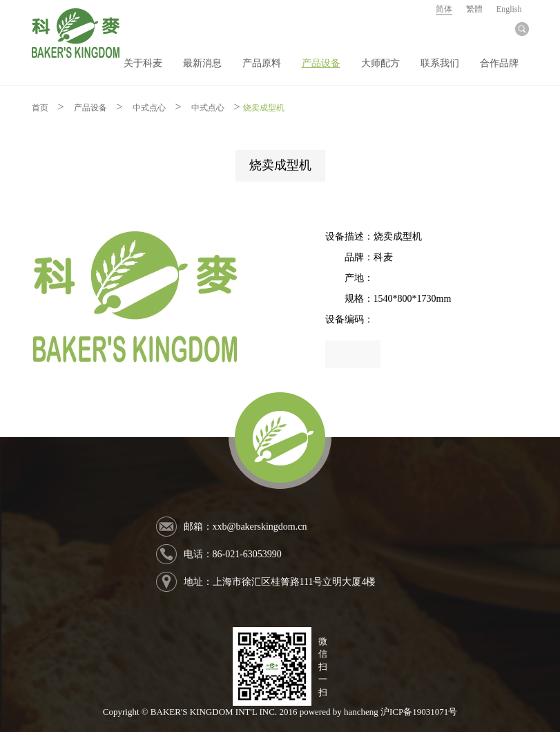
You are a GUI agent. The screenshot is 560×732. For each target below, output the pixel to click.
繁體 (474, 9)
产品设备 (321, 63)
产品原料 (262, 63)
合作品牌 (499, 63)
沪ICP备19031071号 (419, 712)
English (509, 9)
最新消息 (202, 63)
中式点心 (149, 108)
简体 (444, 9)
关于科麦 (143, 63)
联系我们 (440, 63)
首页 (40, 108)
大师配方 (380, 63)
